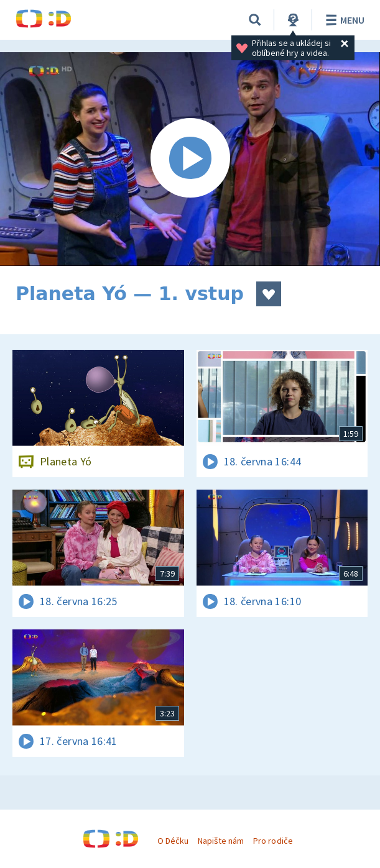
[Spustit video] (190, 159)
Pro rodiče (273, 841)
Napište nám (221, 841)
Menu (343, 20)
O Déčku (173, 841)
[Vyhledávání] (255, 20)
